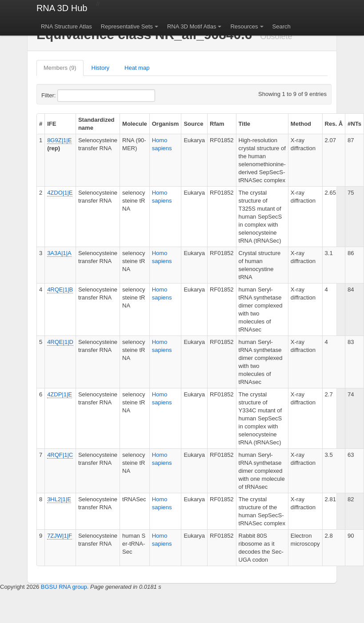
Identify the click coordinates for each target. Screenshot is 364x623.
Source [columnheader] (193, 124)
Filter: (70, 96)
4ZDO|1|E (60, 193)
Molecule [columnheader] (135, 124)
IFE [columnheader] (52, 124)
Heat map (137, 68)
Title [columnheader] (245, 124)
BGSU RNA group (64, 587)
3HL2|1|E (59, 499)
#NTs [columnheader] (354, 124)
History (100, 68)
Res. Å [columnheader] (334, 124)
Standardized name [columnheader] (96, 124)
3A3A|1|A (59, 253)
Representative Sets (127, 26)
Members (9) (60, 68)
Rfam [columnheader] (217, 124)
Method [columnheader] (301, 124)
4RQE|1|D (60, 342)
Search (282, 26)
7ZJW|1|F (60, 536)
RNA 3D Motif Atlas (192, 26)
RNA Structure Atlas (66, 26)
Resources (244, 26)
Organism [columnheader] (166, 124)
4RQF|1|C (60, 455)
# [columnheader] (41, 124)
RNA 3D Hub (62, 8)
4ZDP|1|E (60, 394)
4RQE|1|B (60, 290)
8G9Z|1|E (59, 140)
